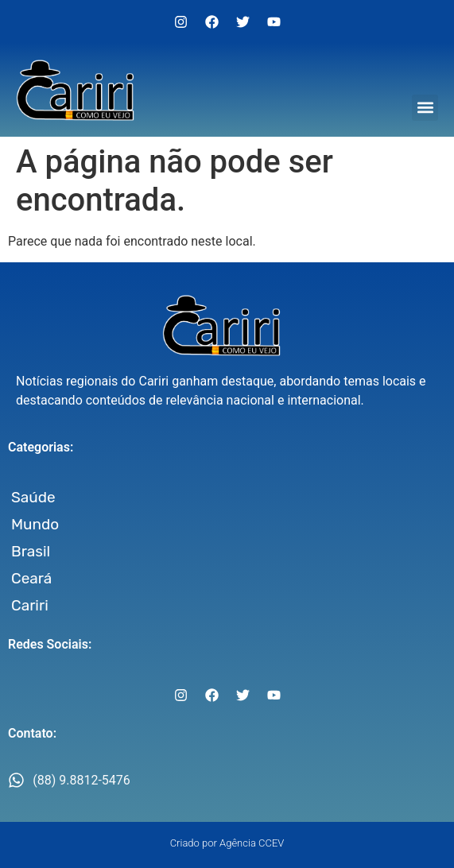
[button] (425, 108)
